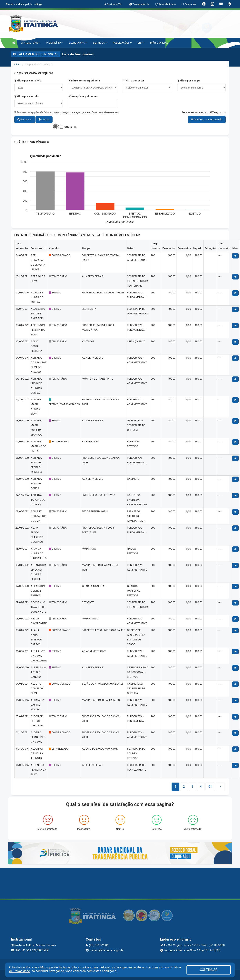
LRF (141, 43)
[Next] (210, 787)
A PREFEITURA (31, 43)
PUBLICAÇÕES (122, 43)
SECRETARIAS (78, 43)
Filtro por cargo (188, 81)
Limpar (44, 119)
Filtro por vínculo (26, 96)
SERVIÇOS (100, 43)
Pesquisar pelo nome (83, 96)
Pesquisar (25, 119)
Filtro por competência (84, 81)
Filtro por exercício (28, 81)
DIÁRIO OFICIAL (159, 43)
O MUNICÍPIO (55, 43)
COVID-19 (70, 127)
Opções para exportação (207, 119)
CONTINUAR (209, 970)
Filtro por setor (134, 81)
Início (17, 64)
